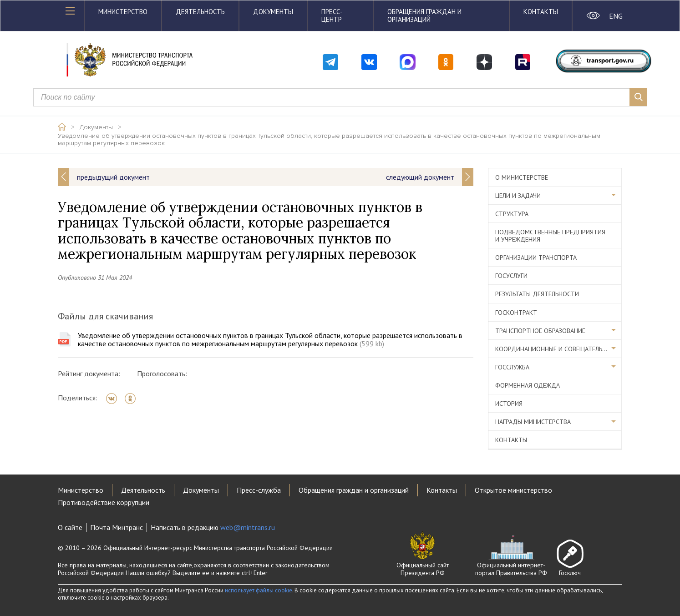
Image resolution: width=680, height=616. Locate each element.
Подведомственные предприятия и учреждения (550, 236)
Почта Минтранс (117, 527)
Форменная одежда (528, 385)
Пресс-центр (332, 15)
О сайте (70, 527)
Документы (273, 12)
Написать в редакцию (213, 527)
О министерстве (522, 177)
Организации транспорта (536, 258)
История (509, 404)
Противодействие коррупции (104, 502)
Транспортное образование (540, 331)
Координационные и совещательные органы (558, 349)
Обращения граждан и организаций (424, 15)
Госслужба (512, 367)
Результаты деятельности (537, 294)
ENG (616, 16)
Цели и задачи (518, 196)
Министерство (123, 12)
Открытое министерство (513, 490)
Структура (512, 214)
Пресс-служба (259, 490)
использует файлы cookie (259, 590)
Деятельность (200, 12)
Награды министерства (533, 422)
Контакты (541, 12)
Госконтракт (516, 313)
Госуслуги (511, 276)
